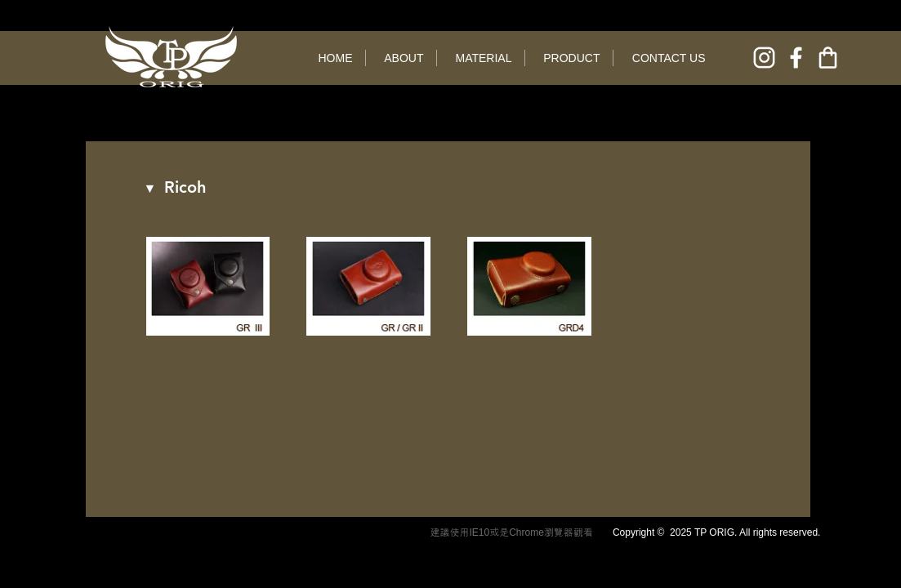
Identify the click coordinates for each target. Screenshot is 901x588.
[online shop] (828, 58)
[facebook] (796, 58)
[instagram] (764, 58)
